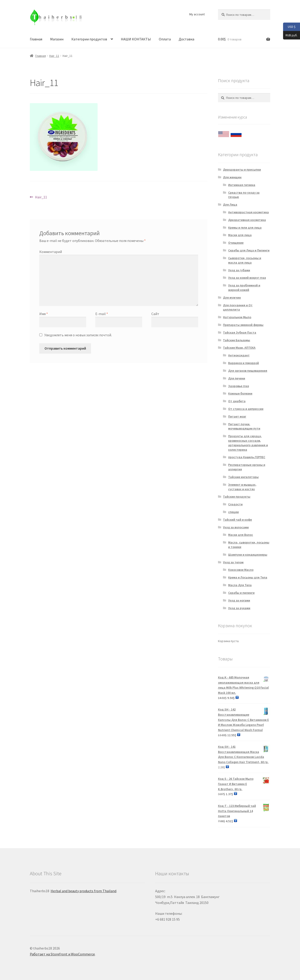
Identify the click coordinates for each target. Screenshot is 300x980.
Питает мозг (237, 416)
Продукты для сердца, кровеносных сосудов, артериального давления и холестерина (248, 443)
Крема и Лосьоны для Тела (248, 577)
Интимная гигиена (242, 185)
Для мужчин (232, 297)
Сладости (235, 504)
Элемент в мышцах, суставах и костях (242, 487)
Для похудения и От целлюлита (238, 307)
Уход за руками (239, 608)
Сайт (155, 314)
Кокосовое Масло (241, 570)
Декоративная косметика (247, 220)
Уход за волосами (236, 527)
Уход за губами (239, 270)
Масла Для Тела (240, 585)
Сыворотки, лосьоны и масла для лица (245, 260)
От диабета (237, 401)
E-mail (102, 314)
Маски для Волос (241, 535)
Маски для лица (240, 235)
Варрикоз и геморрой (244, 363)
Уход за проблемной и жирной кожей (244, 288)
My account (197, 14)
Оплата (165, 39)
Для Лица (230, 204)
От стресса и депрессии (246, 409)
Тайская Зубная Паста (240, 332)
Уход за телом (233, 562)
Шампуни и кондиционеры (248, 555)
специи (233, 512)
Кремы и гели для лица (245, 228)
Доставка (186, 39)
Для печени (237, 378)
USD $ (289, 27)
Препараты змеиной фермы (243, 325)
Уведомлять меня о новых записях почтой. (78, 335)
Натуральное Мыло (237, 317)
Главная (36, 39)
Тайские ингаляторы (243, 477)
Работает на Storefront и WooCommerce (62, 954)
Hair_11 (54, 56)
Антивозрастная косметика (248, 212)
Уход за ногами (239, 600)
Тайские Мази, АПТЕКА (239, 348)
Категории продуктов (89, 39)
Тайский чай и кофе (237, 520)
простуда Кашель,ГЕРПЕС (247, 457)
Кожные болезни (240, 393)
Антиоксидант (239, 355)
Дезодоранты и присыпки (242, 170)
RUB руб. (290, 35)
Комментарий (51, 252)
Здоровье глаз (239, 386)
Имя (44, 314)
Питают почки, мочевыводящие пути (244, 426)
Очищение (236, 243)
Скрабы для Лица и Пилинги (249, 250)
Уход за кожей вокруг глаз (247, 278)
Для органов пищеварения (248, 371)
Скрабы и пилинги (241, 593)
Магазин (57, 39)
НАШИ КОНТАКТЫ (136, 39)
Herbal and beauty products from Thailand (83, 891)
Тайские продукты (237, 497)
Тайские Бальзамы (237, 340)
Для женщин (232, 177)
